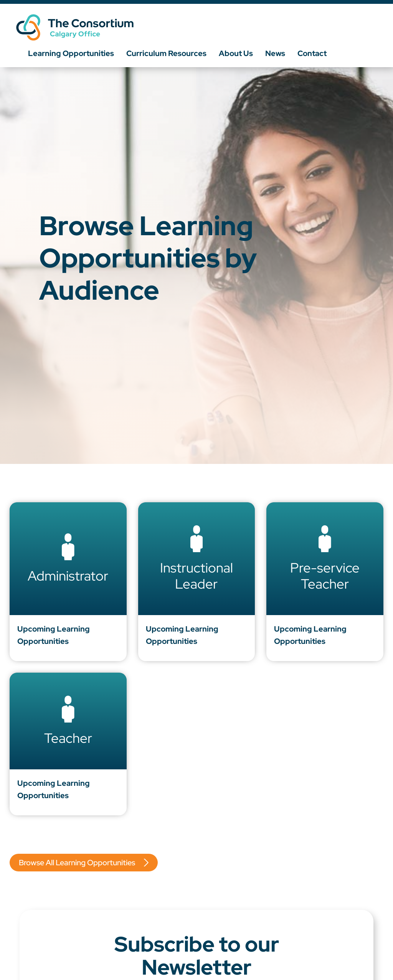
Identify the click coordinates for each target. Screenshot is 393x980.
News (275, 53)
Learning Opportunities (71, 53)
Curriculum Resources (166, 53)
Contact (312, 53)
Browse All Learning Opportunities (77, 863)
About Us (236, 53)
